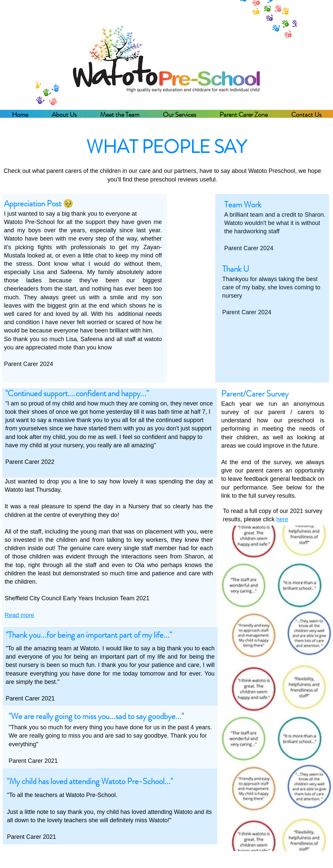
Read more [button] (19, 615)
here (282, 519)
